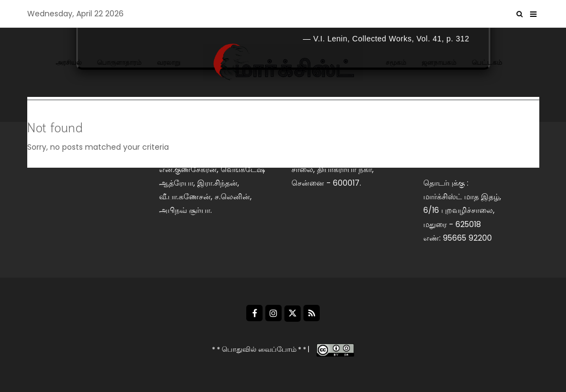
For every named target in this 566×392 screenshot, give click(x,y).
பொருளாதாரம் (119, 62)
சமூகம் (396, 62)
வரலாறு (169, 62)
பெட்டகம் (487, 62)
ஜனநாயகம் (439, 62)
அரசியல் (69, 62)
